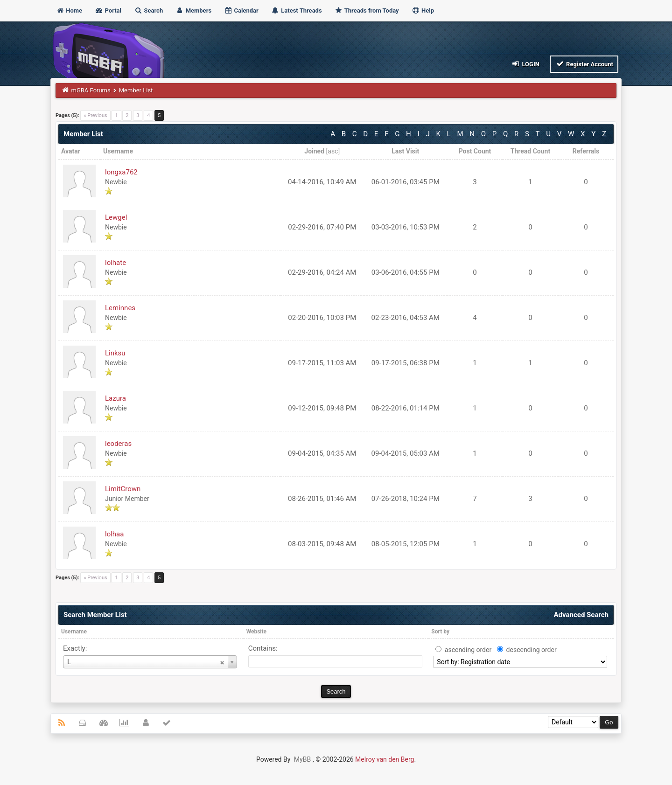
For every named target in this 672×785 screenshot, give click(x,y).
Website (256, 632)
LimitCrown (123, 489)
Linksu (115, 353)
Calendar (241, 10)
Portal (108, 10)
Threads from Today (367, 10)
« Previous (95, 115)
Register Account (584, 64)
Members (193, 10)
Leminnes (120, 308)
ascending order (468, 650)
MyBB (302, 759)
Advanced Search (581, 615)
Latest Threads (297, 10)
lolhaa (114, 534)
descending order (532, 650)
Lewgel (116, 217)
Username (74, 632)
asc (333, 151)
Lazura (115, 398)
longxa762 (121, 172)
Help (423, 10)
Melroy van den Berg (385, 759)
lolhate (115, 263)
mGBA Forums (91, 90)
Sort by (440, 632)
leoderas (118, 444)
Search (148, 10)
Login (525, 64)
